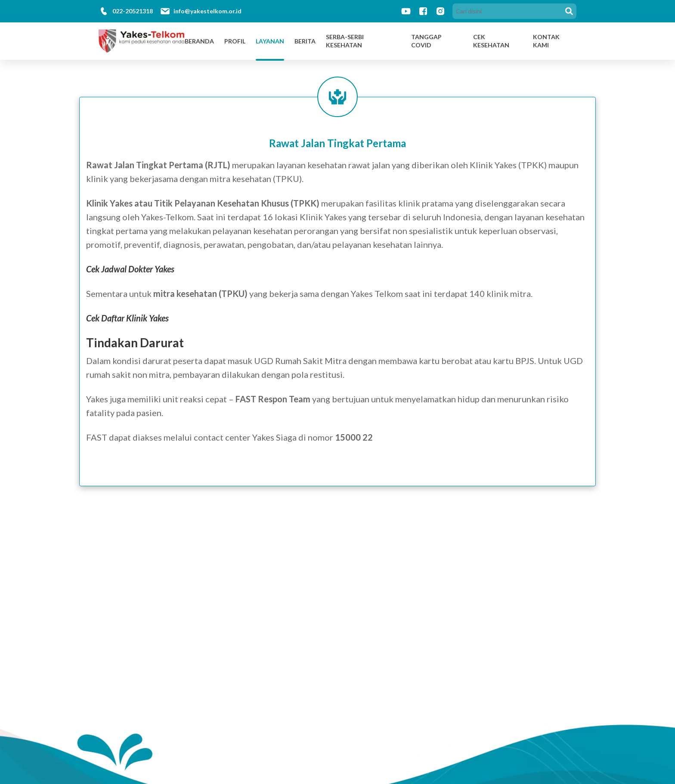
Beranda (199, 41)
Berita (305, 41)
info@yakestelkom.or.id (207, 11)
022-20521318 (133, 11)
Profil (235, 41)
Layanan (270, 41)
